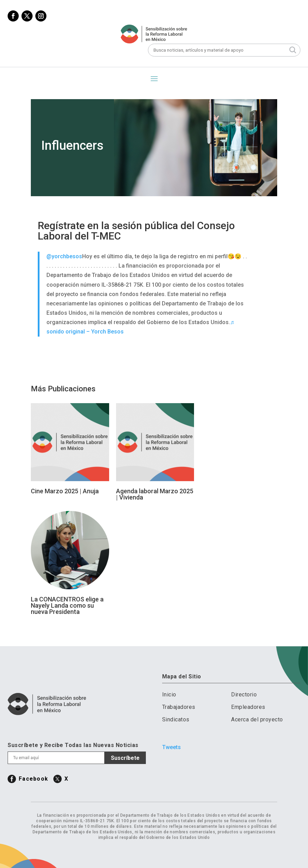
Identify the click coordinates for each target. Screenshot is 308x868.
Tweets (171, 747)
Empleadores (248, 707)
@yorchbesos (64, 256)
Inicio (169, 695)
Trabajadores (179, 707)
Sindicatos (176, 719)
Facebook (33, 779)
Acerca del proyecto (257, 719)
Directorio (244, 695)
